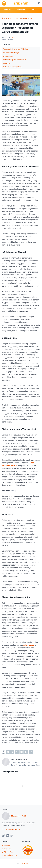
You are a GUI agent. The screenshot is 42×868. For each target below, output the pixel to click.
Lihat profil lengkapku (11, 829)
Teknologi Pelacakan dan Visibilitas (15, 49)
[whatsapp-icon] (12, 835)
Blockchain (7, 63)
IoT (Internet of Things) (11, 53)
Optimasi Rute (8, 56)
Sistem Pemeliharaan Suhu (13, 67)
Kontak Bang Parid (10, 855)
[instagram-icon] (3, 835)
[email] (31, 752)
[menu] (4, 3)
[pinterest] (26, 752)
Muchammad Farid (18, 816)
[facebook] (8, 752)
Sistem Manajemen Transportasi (14, 60)
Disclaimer (7, 849)
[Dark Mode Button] (39, 3)
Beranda (6, 846)
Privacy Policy (8, 852)
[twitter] (12, 752)
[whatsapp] (17, 752)
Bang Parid (24, 863)
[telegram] (22, 752)
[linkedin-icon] (8, 835)
